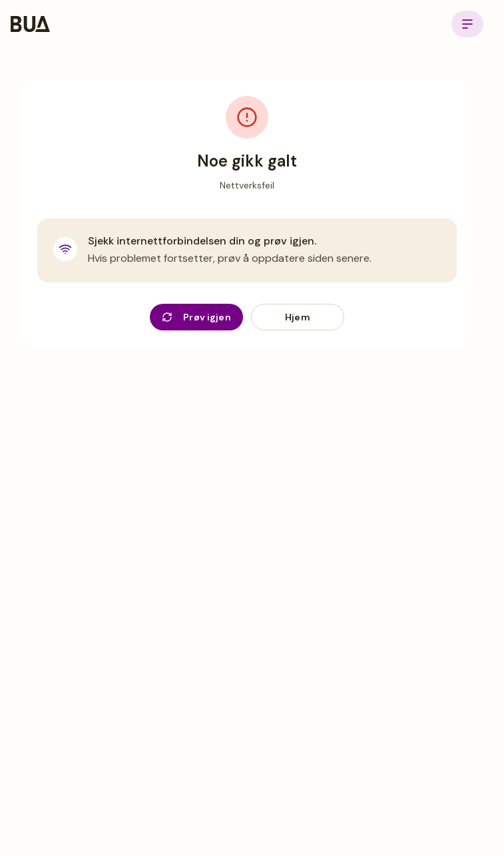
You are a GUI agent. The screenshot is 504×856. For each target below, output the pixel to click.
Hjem (298, 317)
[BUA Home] (30, 24)
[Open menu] (467, 24)
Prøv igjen (196, 317)
